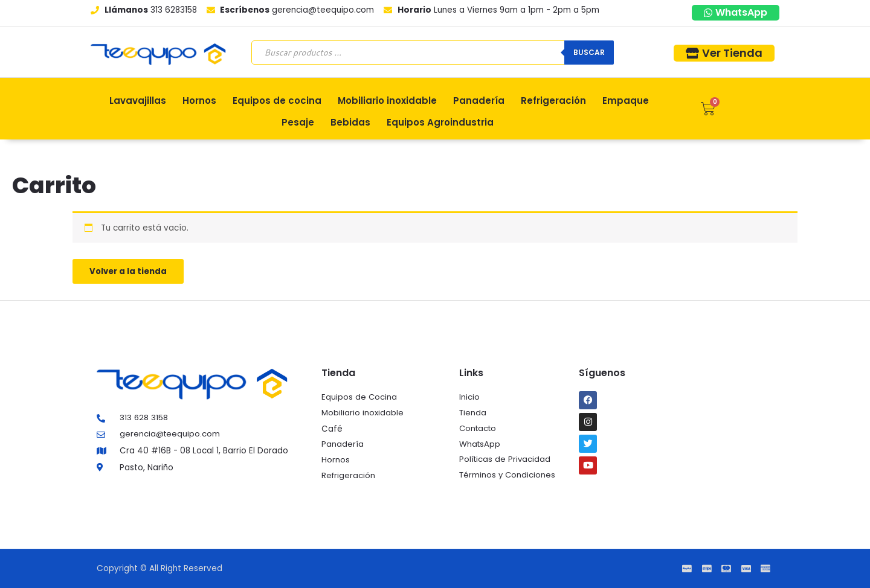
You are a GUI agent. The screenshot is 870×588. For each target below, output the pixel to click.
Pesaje (298, 122)
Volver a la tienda (130, 272)
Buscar (589, 52)
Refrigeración (553, 101)
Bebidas (350, 122)
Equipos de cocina (277, 101)
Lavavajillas (138, 101)
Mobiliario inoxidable (387, 101)
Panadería (479, 101)
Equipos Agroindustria (440, 122)
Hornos (199, 101)
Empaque (626, 101)
